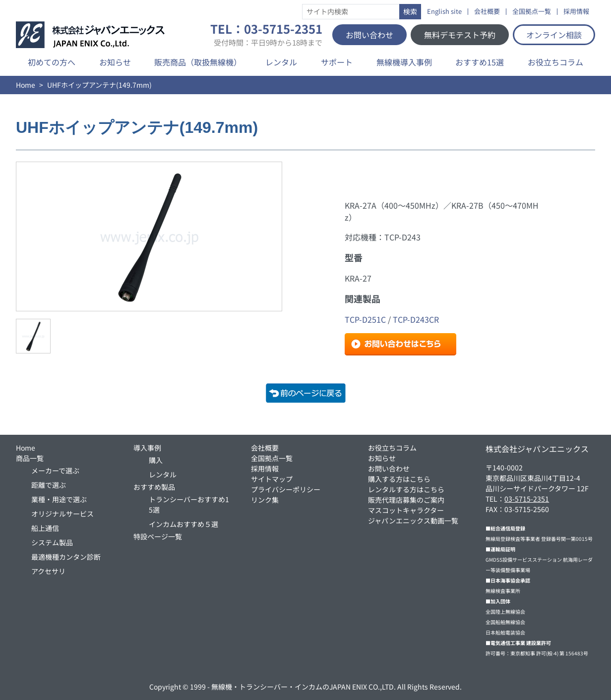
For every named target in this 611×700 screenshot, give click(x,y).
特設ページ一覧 (158, 536)
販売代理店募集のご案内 (406, 500)
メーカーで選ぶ (55, 470)
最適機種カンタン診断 (66, 557)
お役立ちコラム (555, 62)
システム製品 (52, 542)
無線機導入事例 (404, 62)
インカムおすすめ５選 (183, 524)
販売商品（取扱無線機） (198, 62)
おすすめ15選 (480, 62)
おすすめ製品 (154, 487)
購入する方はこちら (399, 479)
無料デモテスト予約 (460, 35)
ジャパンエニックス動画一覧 (413, 521)
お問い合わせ (369, 35)
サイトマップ (272, 479)
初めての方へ (52, 62)
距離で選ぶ (49, 485)
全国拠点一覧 (532, 12)
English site (444, 12)
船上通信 (45, 528)
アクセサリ (48, 571)
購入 (156, 460)
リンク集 (265, 500)
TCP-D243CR (416, 319)
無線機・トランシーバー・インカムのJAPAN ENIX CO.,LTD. (304, 687)
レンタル (281, 62)
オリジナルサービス (62, 514)
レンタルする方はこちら (406, 489)
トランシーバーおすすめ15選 (189, 504)
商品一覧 (30, 458)
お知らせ (115, 62)
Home (26, 85)
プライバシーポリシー (286, 489)
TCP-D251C (365, 319)
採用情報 (576, 12)
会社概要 (487, 12)
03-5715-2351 (527, 499)
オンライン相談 (554, 35)
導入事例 (147, 448)
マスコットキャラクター (406, 510)
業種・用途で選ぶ (59, 499)
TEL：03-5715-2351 (266, 35)
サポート (337, 62)
